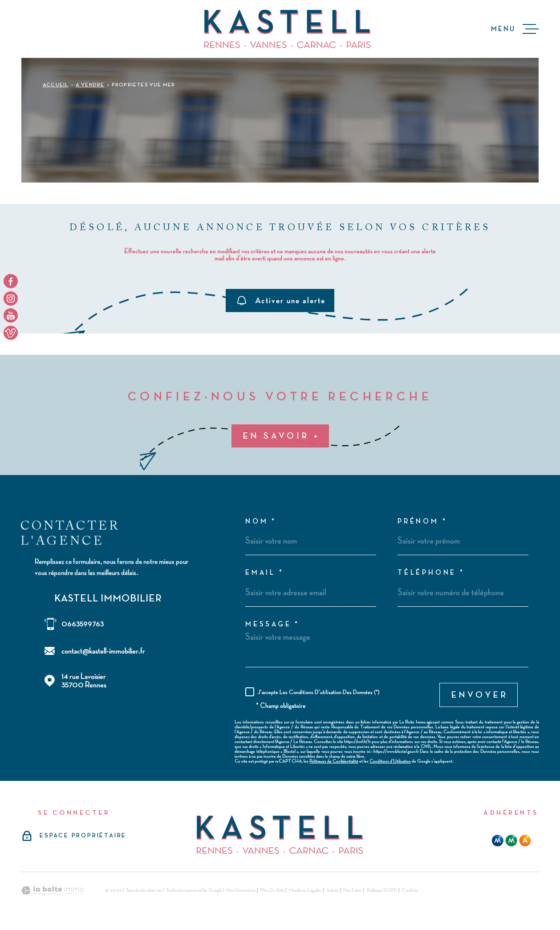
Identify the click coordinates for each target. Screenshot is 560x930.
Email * (265, 573)
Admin (332, 890)
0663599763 (83, 624)
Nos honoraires (241, 890)
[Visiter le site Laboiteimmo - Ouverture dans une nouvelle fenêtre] (53, 891)
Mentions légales (305, 890)
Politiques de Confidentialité (334, 761)
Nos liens (352, 890)
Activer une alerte (281, 300)
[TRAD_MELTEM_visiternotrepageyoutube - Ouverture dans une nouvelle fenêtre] (11, 316)
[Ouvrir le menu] (515, 29)
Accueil (55, 85)
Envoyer (480, 695)
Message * (272, 625)
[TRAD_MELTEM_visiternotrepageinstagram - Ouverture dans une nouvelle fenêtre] (11, 298)
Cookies (410, 890)
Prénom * (422, 522)
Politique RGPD (382, 890)
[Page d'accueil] (287, 29)
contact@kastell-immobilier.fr (103, 651)
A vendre (90, 85)
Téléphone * (431, 573)
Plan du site (272, 890)
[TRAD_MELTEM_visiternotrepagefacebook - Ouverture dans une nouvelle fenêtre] (11, 281)
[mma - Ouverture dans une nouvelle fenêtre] (511, 841)
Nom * (261, 522)
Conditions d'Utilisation (390, 761)
